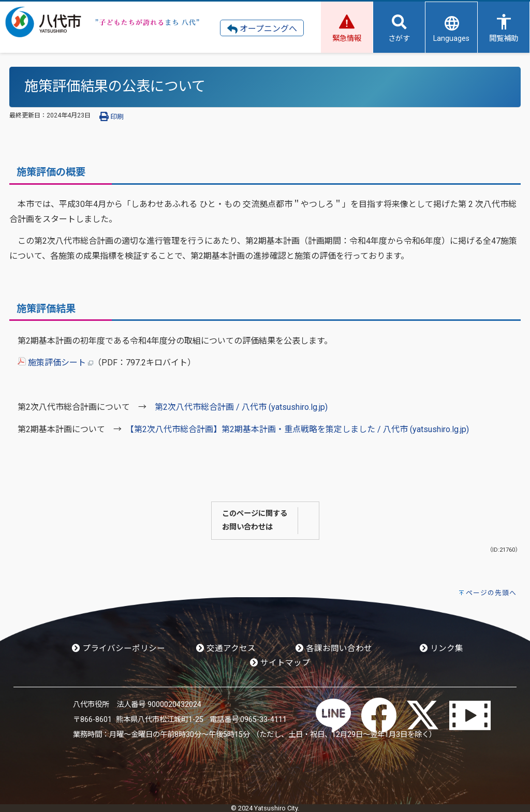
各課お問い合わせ (334, 648)
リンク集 (441, 648)
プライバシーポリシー (119, 648)
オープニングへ (262, 29)
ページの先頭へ (491, 593)
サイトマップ (280, 663)
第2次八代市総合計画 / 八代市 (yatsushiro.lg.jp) (241, 407)
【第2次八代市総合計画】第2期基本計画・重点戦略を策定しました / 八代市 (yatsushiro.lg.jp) (299, 429)
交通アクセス (226, 648)
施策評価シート (55, 363)
